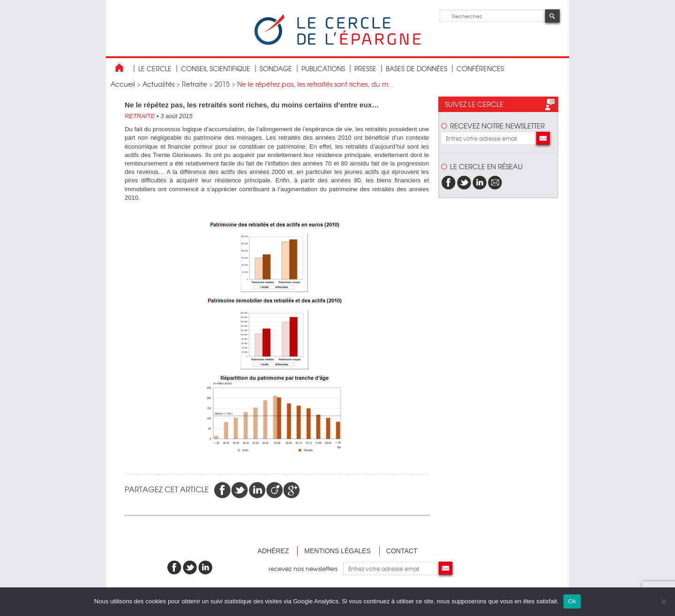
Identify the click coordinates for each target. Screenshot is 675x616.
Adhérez (274, 551)
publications (323, 68)
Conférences (480, 68)
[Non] (663, 601)
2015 (222, 84)
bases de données (416, 68)
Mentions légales (337, 551)
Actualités (158, 84)
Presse (365, 68)
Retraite (195, 84)
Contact (402, 551)
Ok (572, 601)
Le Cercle (155, 68)
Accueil (123, 84)
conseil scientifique (216, 68)
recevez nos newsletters (306, 568)
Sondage (276, 68)
